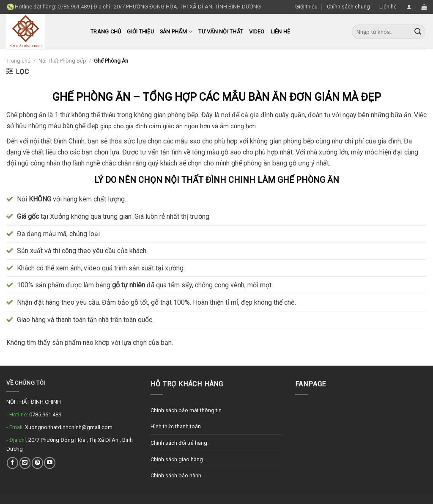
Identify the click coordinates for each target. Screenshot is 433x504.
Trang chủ (106, 32)
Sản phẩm (176, 32)
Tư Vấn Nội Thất (221, 32)
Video (257, 32)
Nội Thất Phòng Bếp (62, 61)
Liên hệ (388, 7)
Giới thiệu (306, 7)
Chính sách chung (348, 7)
